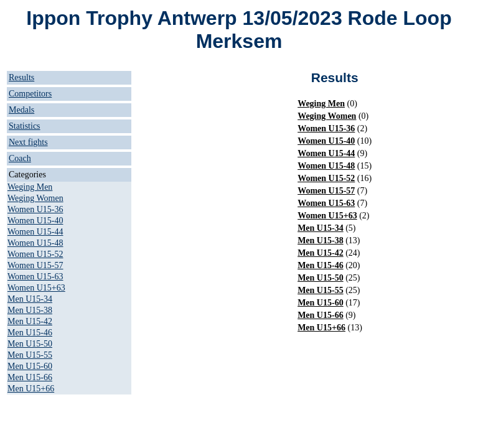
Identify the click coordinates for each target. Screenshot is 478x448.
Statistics (25, 126)
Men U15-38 (30, 310)
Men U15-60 (30, 366)
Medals (21, 110)
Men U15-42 (30, 321)
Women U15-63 (35, 277)
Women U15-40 (35, 221)
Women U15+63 (36, 288)
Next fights (28, 142)
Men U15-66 (30, 377)
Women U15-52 (35, 254)
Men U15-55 (30, 355)
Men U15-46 (30, 333)
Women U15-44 (35, 232)
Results (21, 77)
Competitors (30, 94)
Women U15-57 (35, 265)
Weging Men (30, 187)
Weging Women (35, 198)
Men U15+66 (31, 389)
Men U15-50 (30, 344)
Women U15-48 (35, 243)
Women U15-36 (35, 209)
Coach (20, 158)
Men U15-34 (30, 299)
